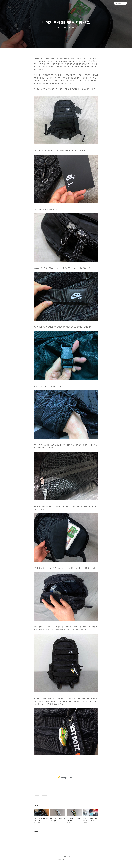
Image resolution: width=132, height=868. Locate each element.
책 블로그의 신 (66, 856)
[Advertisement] (66, 777)
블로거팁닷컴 (13, 7)
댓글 (36, 832)
